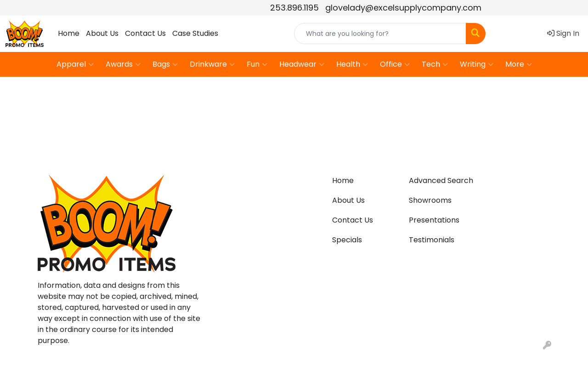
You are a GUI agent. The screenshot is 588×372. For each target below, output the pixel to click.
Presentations (434, 220)
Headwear (302, 64)
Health (352, 64)
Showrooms (430, 200)
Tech (435, 64)
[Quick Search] (380, 34)
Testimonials (432, 240)
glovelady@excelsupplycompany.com (403, 8)
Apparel (75, 64)
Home (69, 33)
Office (395, 64)
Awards (123, 64)
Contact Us (145, 33)
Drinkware (212, 64)
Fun (257, 64)
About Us (102, 33)
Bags (165, 64)
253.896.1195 (294, 8)
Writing (477, 64)
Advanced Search (441, 180)
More (519, 64)
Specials (347, 240)
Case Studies (195, 33)
